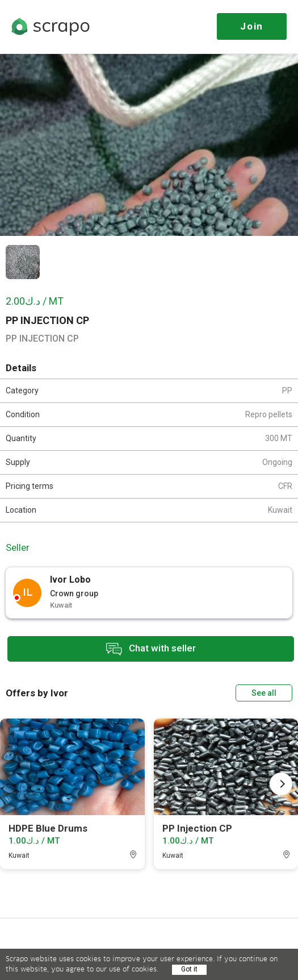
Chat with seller (151, 649)
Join (252, 26)
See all (264, 693)
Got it (189, 969)
